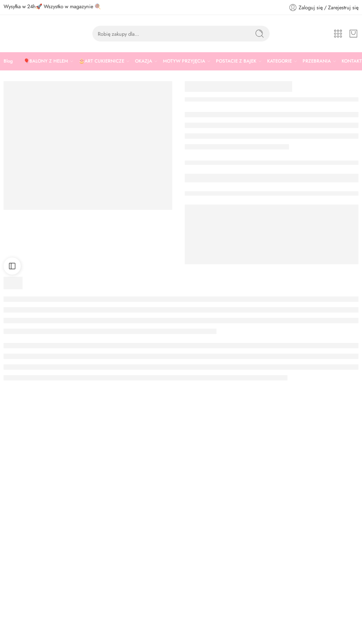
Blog (8, 61)
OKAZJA (144, 61)
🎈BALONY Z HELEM (46, 61)
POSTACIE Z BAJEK (236, 61)
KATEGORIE (279, 61)
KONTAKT (352, 61)
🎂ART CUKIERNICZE (102, 61)
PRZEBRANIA (317, 61)
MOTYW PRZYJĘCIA (184, 61)
